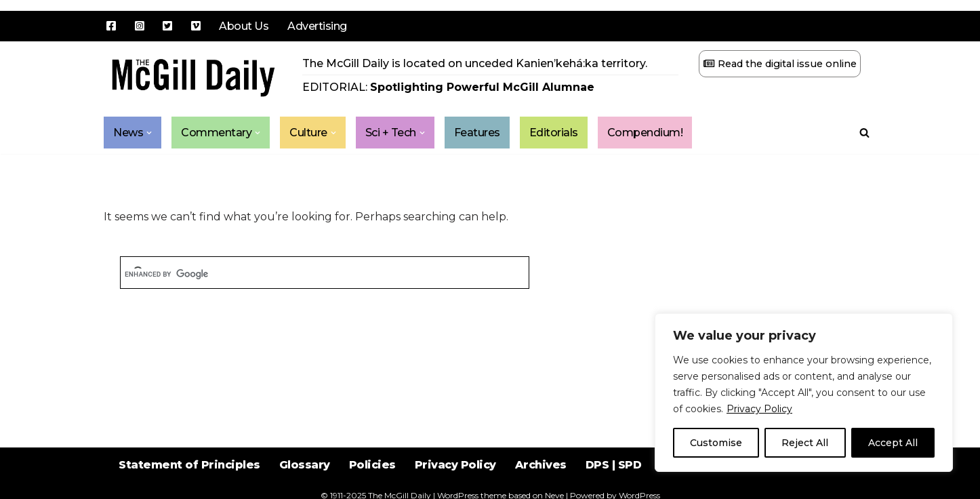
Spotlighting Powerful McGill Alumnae (482, 87)
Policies (372, 465)
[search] (325, 274)
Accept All (893, 443)
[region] (804, 393)
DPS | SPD (614, 465)
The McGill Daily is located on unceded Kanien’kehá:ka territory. (475, 63)
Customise (716, 443)
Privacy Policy (759, 409)
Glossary (305, 465)
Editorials (554, 133)
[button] (149, 133)
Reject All (805, 443)
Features (477, 133)
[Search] (864, 133)
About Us (244, 26)
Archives (541, 465)
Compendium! (645, 133)
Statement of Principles (189, 465)
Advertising (317, 26)
